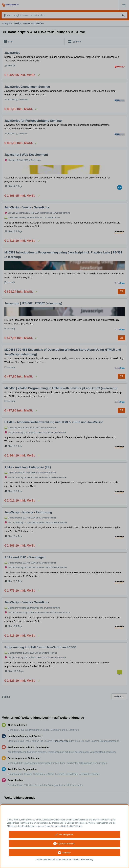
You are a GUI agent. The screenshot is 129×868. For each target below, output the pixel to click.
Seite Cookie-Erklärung (72, 826)
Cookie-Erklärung (85, 859)
